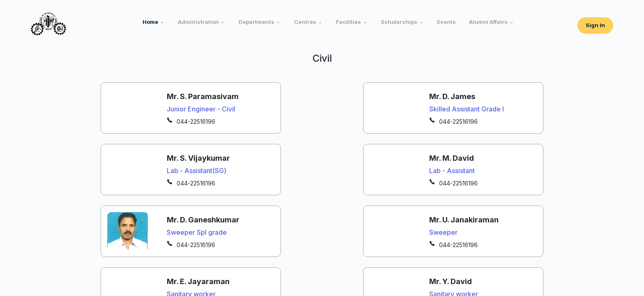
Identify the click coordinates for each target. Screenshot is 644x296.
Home (150, 22)
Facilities (348, 22)
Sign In (595, 25)
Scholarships (399, 22)
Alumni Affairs (488, 22)
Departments (256, 22)
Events (446, 22)
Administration (198, 22)
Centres (305, 22)
